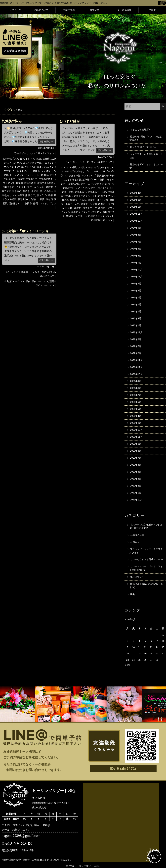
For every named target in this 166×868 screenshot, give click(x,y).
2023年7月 (136, 298)
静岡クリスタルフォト (85, 196)
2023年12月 (136, 270)
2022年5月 (136, 346)
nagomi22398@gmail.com (21, 836)
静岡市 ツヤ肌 (89, 204)
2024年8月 (136, 235)
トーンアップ (17, 175)
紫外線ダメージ (90, 180)
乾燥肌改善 (30, 183)
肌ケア (32, 195)
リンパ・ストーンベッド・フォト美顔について (88, 162)
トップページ (14, 10)
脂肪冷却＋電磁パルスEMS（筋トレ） (146, 586)
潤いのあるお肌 (48, 191)
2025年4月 (136, 193)
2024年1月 (136, 263)
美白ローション (40, 281)
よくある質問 (124, 10)
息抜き (26, 191)
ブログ (152, 10)
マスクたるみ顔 (72, 176)
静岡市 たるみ (78, 200)
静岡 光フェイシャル (102, 188)
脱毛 (132, 595)
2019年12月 (136, 500)
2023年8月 (136, 291)
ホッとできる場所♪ (140, 130)
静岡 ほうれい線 (70, 184)
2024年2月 (136, 256)
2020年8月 (136, 451)
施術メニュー (97, 10)
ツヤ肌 (81, 167)
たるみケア (15, 163)
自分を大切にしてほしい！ (144, 147)
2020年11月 (136, 437)
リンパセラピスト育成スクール (146, 560)
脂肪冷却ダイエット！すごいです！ (146, 166)
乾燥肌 (19, 183)
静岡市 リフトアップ (85, 208)
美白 (28, 281)
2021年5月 (136, 409)
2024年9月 (136, 228)
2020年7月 (136, 458)
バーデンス (19, 281)
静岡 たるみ (107, 180)
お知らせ (135, 542)
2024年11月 (136, 214)
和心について (41, 10)
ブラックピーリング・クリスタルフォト (33, 153)
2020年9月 (136, 444)
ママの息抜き (46, 179)
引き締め (17, 191)
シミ (63, 167)
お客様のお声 (137, 535)
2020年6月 (136, 465)
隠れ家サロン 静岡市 (20, 203)
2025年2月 (136, 200)
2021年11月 (136, 367)
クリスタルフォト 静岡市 (26, 171)
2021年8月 (136, 388)
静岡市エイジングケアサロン (86, 212)
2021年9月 (136, 381)
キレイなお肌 (17, 167)
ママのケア (32, 179)
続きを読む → (46, 141)
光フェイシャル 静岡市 (40, 187)
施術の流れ (69, 10)
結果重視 (22, 195)
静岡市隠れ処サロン (102, 220)
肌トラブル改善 (45, 195)
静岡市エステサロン (77, 216)
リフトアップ (89, 176)
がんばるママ (27, 159)
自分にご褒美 (38, 199)
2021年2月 (136, 423)
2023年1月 (136, 326)
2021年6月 (136, 402)
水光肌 (35, 191)
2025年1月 (136, 207)
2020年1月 (136, 493)
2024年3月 (136, 249)
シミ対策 (46, 171)
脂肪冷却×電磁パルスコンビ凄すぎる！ (146, 138)
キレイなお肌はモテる (37, 167)
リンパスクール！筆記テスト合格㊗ (146, 156)
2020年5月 (136, 472)
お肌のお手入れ (11, 159)
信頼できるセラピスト (14, 187)
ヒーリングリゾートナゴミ (76, 171)
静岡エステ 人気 (97, 192)
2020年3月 (136, 479)
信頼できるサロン (46, 183)
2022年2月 (136, 353)
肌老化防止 (23, 199)
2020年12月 (136, 430)
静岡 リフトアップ (79, 188)
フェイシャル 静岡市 (37, 175)
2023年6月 (136, 305)
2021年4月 (136, 416)
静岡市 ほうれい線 (98, 200)
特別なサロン (9, 195)
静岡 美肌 (68, 192)
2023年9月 (136, 284)
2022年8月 (136, 339)
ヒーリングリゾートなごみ (100, 167)
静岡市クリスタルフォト (101, 216)
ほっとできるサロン (33, 163)
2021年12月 (136, 360)
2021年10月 (136, 374)
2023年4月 (136, 319)
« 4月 (127, 665)
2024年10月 (136, 221)
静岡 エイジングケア (45, 203)
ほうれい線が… (72, 121)
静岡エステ (81, 192)
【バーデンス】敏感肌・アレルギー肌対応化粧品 (30, 272)
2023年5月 (136, 312)
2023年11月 (136, 277)
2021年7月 (136, 395)
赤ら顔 (49, 199)
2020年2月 (136, 486)
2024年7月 (136, 242)
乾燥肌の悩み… (13, 121)
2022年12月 (136, 333)
